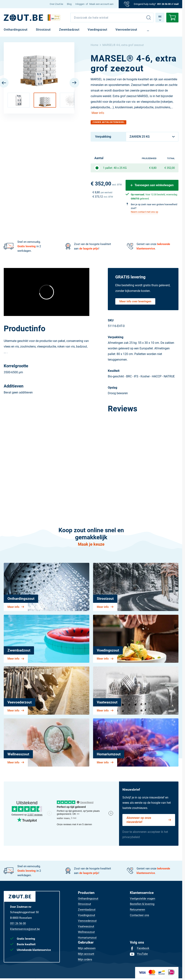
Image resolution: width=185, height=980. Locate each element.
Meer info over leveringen (135, 301)
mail (176, 4)
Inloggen (80, 4)
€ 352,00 (170, 168)
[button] (19, 100)
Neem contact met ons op (144, 212)
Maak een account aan (101, 4)
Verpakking (103, 137)
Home (94, 45)
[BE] (23, 18)
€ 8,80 (153, 168)
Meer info (98, 113)
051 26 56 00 (164, 4)
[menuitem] (56, 4)
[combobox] (112, 18)
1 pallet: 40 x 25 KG (115, 168)
